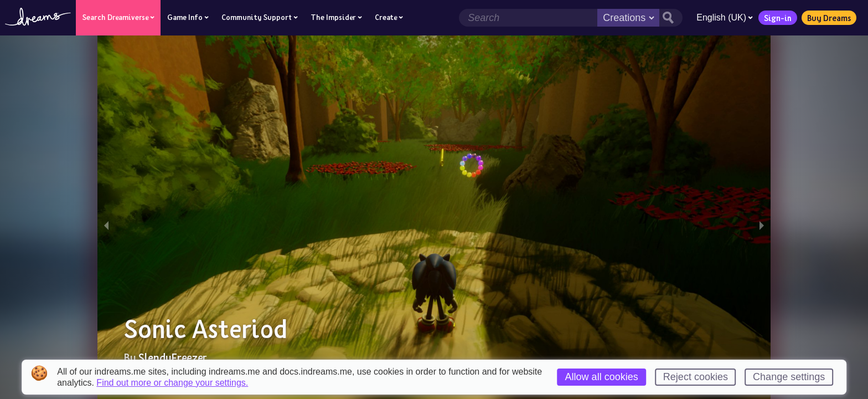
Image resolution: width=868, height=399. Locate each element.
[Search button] (671, 18)
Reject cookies (696, 377)
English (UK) (725, 17)
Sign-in (778, 18)
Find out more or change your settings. (172, 383)
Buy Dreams (829, 18)
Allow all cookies (602, 377)
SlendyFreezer (172, 357)
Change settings (789, 377)
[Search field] (528, 18)
